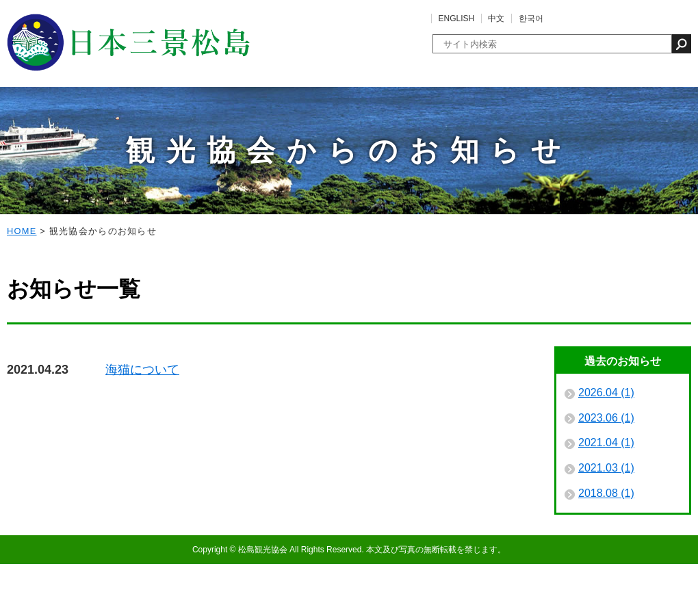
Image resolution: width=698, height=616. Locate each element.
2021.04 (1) (606, 495)
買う (452, 123)
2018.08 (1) (606, 545)
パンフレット (657, 123)
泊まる (384, 123)
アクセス (589, 123)
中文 (496, 18)
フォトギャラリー (521, 123)
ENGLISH (457, 18)
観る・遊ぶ (179, 123)
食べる (315, 123)
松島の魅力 (42, 123)
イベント (110, 123)
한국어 (531, 18)
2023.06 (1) (606, 470)
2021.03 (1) (606, 520)
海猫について (142, 422)
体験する (247, 123)
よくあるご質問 (643, 18)
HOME (22, 283)
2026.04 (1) (606, 445)
